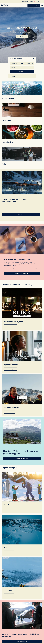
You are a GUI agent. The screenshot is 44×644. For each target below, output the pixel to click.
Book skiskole (9, 509)
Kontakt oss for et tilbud (22, 273)
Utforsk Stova (9, 412)
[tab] (22, 59)
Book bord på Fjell (10, 369)
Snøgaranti (9, 595)
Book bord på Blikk (11, 326)
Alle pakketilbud (22, 37)
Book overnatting (34, 5)
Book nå (22, 71)
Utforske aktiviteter (22, 458)
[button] (22, 67)
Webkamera (9, 552)
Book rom (21, 214)
